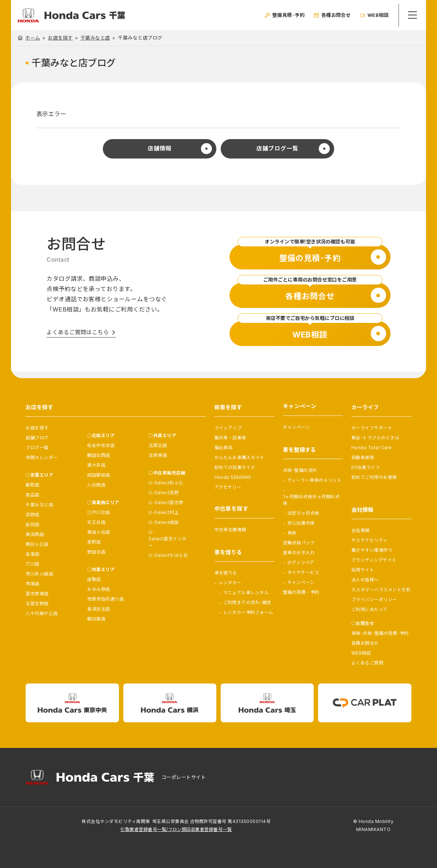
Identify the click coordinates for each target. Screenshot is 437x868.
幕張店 (32, 554)
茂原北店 (158, 445)
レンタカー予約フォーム (248, 612)
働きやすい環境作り (372, 550)
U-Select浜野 (164, 493)
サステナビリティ (369, 540)
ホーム (33, 38)
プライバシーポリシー (374, 599)
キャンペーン (296, 427)
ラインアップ (228, 428)
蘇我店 (32, 524)
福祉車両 (224, 448)
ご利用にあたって (369, 609)
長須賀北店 (98, 609)
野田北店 (96, 552)
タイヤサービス (303, 572)
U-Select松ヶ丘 (166, 483)
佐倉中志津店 (101, 445)
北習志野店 (37, 603)
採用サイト (363, 570)
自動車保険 (363, 457)
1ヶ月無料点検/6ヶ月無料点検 (311, 500)
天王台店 (96, 522)
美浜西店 (35, 534)
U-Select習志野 (166, 502)
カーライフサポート (372, 428)
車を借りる (226, 573)
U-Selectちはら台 (168, 555)
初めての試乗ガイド (235, 467)
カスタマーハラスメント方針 (381, 590)
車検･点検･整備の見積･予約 (380, 633)
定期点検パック (299, 543)
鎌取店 (94, 579)
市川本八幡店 (39, 574)
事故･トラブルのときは (375, 438)
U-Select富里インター (167, 539)
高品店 (32, 495)
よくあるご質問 (367, 663)
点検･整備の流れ (300, 470)
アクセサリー (228, 487)
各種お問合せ (365, 643)
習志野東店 (37, 594)
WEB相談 (361, 653)
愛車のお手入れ (299, 553)
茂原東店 (158, 455)
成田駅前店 (98, 475)
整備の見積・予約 (301, 592)
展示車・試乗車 (230, 438)
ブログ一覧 (37, 448)
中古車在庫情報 (230, 530)
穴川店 (32, 564)
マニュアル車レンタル (246, 593)
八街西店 (96, 485)
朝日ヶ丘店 (37, 544)
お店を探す (60, 38)
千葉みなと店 (95, 38)
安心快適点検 (301, 523)
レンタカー (230, 583)
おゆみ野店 (98, 589)
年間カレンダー (42, 457)
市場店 (32, 584)
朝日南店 (96, 619)
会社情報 (361, 530)
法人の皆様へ (365, 580)
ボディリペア (301, 562)
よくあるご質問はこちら (78, 333)
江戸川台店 (98, 512)
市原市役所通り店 (105, 599)
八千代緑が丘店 (42, 613)
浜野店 (32, 515)
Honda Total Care (372, 448)
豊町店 (94, 542)
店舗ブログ (37, 438)
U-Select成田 (164, 522)
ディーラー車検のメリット (315, 480)
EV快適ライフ (366, 467)
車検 (292, 533)
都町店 (32, 485)
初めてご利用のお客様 (374, 477)
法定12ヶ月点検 (303, 513)
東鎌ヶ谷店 (98, 532)
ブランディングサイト (374, 560)
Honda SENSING (233, 477)
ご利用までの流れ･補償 (247, 602)
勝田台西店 (98, 455)
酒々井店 (96, 465)
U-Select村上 (164, 512)
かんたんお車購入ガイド (240, 457)
